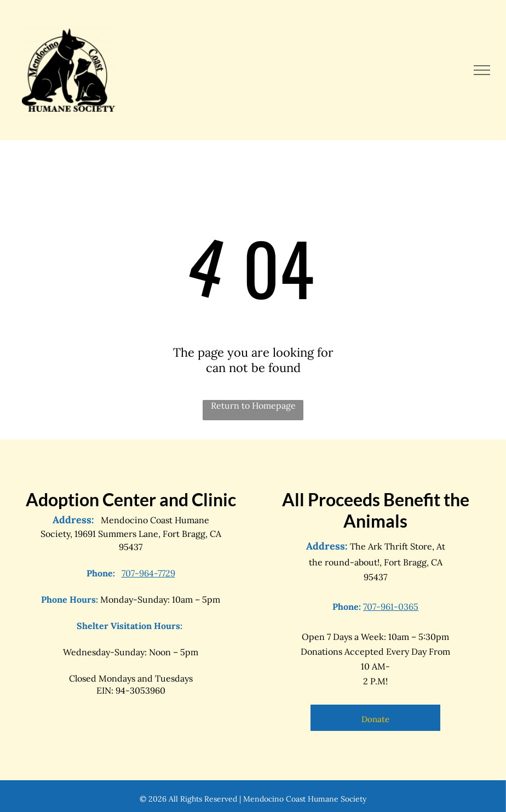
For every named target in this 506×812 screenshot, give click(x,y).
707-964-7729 (148, 573)
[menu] (482, 70)
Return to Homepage (253, 405)
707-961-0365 (391, 607)
